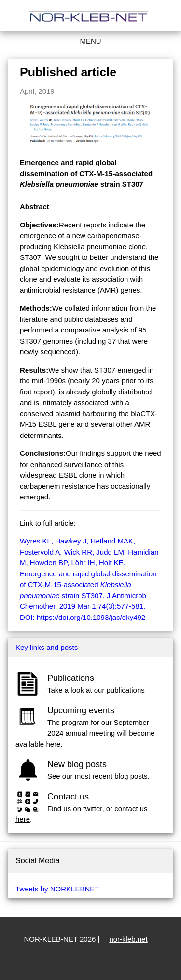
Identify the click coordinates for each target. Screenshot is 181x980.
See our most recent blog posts (97, 776)
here (23, 819)
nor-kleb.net (128, 939)
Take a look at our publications (96, 690)
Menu (90, 41)
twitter (92, 808)
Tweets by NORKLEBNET (57, 889)
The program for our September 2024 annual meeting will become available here (85, 733)
